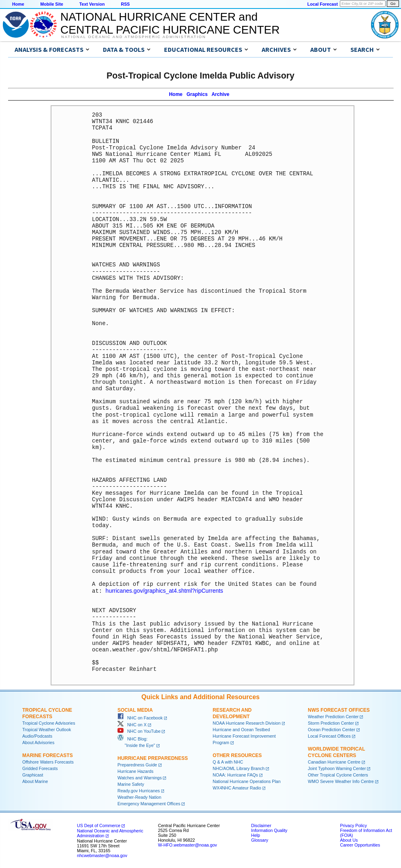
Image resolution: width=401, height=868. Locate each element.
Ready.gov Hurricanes (139, 790)
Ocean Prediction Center (332, 729)
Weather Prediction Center (333, 716)
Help (256, 835)
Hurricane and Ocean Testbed (241, 729)
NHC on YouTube (139, 731)
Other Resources (237, 755)
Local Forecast (323, 4)
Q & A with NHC (228, 762)
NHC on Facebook (140, 717)
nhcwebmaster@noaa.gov (102, 855)
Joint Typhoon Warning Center (337, 768)
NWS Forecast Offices (339, 710)
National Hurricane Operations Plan (247, 781)
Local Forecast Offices (329, 736)
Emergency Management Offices (149, 803)
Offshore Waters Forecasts (48, 762)
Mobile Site (52, 4)
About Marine (35, 781)
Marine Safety (131, 784)
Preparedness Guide (137, 764)
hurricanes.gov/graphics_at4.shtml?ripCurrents (164, 591)
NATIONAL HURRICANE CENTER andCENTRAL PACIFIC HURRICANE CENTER (170, 23)
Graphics (197, 94)
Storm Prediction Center (331, 723)
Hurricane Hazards (135, 771)
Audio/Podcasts (37, 736)
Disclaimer (261, 825)
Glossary (260, 840)
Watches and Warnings (140, 777)
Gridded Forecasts (40, 768)
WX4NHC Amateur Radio (237, 787)
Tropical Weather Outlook (47, 729)
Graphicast (33, 774)
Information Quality (269, 830)
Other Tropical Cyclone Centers (338, 774)
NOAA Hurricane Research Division (247, 723)
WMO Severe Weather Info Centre (341, 781)
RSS (125, 4)
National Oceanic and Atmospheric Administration (133, 37)
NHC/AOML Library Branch (239, 768)
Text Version (92, 4)
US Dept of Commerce (99, 825)
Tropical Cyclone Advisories (49, 723)
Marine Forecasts (48, 755)
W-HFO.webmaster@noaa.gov (188, 845)
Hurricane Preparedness (153, 758)
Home (18, 4)
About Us (349, 840)
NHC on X (132, 724)
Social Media (135, 710)
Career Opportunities (360, 845)
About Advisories (38, 742)
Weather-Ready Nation (139, 797)
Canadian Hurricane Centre (334, 762)
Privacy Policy (353, 825)
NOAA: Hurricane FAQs (235, 774)
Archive (220, 94)
